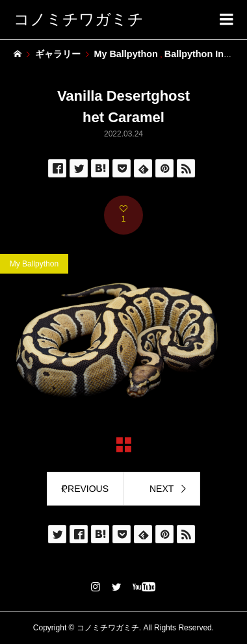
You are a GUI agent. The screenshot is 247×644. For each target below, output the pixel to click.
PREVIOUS (85, 489)
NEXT (162, 489)
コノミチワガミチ (79, 19)
